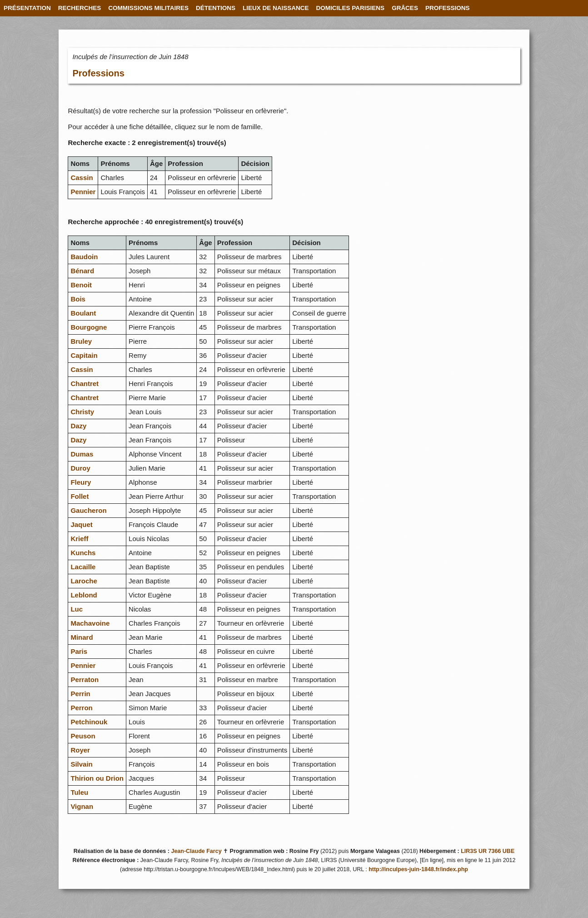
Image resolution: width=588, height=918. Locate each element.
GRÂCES (405, 8)
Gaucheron (88, 510)
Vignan (82, 806)
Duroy (80, 468)
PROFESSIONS (448, 8)
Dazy (78, 426)
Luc (77, 609)
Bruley (81, 341)
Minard (82, 637)
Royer (80, 750)
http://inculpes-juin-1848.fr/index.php (418, 869)
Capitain (84, 355)
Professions (98, 73)
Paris (79, 651)
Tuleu (79, 792)
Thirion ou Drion (97, 778)
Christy (82, 412)
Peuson (83, 736)
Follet (80, 496)
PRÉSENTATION (27, 8)
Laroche (84, 581)
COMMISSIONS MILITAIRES (148, 8)
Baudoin (84, 257)
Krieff (79, 539)
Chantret (85, 384)
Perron (81, 708)
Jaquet (81, 524)
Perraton (85, 680)
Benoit (81, 285)
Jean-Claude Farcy (196, 851)
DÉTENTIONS (216, 8)
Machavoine (90, 623)
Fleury (81, 482)
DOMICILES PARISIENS (351, 8)
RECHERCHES (80, 8)
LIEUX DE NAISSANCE (276, 8)
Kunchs (83, 553)
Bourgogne (89, 327)
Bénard (82, 271)
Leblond (84, 595)
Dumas (82, 454)
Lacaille (83, 567)
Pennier (83, 192)
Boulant (83, 313)
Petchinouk (89, 722)
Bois (78, 299)
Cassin (82, 178)
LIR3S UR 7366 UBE (488, 851)
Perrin (80, 694)
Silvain (81, 764)
